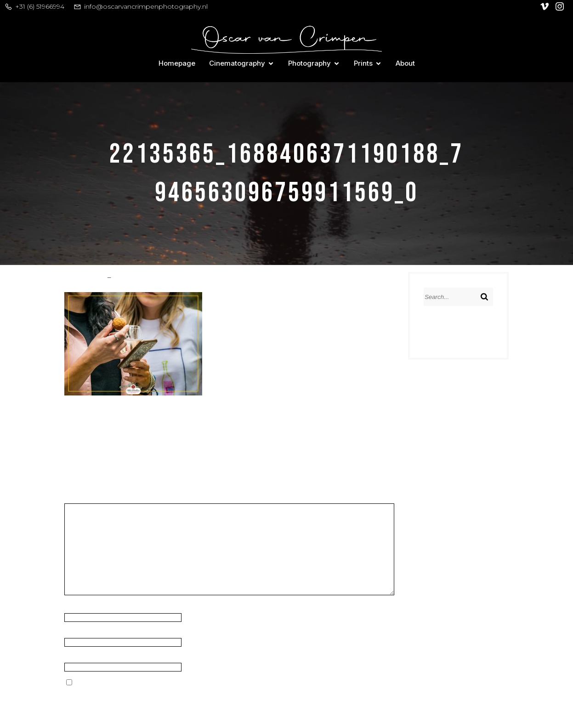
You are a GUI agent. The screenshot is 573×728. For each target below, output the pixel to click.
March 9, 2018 (136, 276)
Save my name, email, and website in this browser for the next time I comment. (209, 683)
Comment (84, 499)
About (405, 63)
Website (78, 658)
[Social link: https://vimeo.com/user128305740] (546, 6)
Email (76, 633)
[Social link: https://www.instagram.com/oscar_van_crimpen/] (561, 6)
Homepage (177, 63)
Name (77, 608)
